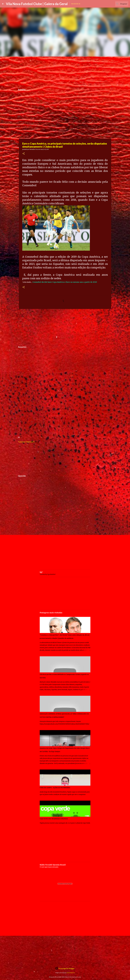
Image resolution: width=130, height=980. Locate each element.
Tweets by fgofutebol (48, 574)
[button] (24, 154)
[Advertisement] (65, 71)
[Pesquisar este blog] (117, 4)
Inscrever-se (76, 4)
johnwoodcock (71, 973)
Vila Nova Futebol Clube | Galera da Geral (37, 4)
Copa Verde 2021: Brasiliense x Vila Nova (54, 819)
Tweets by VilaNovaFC (27, 442)
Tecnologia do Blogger (65, 968)
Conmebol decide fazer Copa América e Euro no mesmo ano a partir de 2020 (65, 282)
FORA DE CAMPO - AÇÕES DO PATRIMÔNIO (55, 788)
